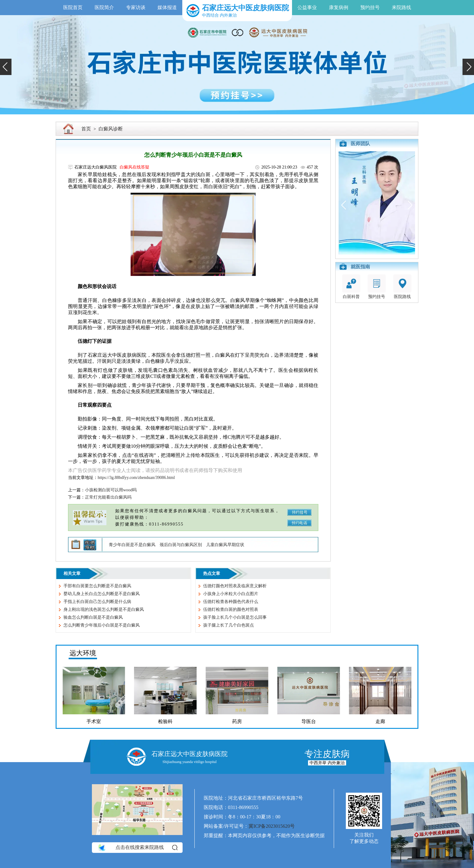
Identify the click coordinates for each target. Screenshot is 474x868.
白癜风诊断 (111, 129)
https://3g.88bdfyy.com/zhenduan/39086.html (136, 478)
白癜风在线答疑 (135, 167)
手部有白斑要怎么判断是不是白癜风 (97, 586)
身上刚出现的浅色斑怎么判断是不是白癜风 (104, 609)
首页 (86, 129)
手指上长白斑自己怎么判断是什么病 (97, 602)
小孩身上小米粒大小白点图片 (231, 594)
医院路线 (402, 287)
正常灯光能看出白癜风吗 (108, 497)
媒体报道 (167, 7)
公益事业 (307, 7)
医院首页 (73, 7)
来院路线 (401, 7)
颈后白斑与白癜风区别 (181, 545)
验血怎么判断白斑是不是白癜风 (93, 617)
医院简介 (104, 7)
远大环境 (83, 653)
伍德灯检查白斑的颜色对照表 (231, 609)
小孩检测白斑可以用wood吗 (111, 490)
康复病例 (339, 7)
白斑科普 (351, 287)
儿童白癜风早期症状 (225, 545)
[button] (6, 67)
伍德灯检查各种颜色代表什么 (231, 602)
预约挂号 (370, 7)
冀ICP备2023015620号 (272, 826)
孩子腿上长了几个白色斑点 (229, 625)
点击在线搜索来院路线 (137, 847)
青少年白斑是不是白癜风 (132, 545)
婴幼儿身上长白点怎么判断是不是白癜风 (102, 594)
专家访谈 (136, 7)
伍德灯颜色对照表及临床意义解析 (235, 586)
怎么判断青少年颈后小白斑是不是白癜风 (102, 625)
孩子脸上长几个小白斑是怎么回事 (235, 617)
